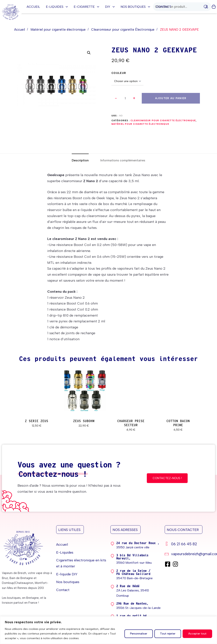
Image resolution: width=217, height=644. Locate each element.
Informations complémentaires (123, 160)
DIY (110, 7)
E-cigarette (86, 7)
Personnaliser (139, 634)
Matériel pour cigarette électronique (58, 29)
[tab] (80, 160)
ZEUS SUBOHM (84, 421)
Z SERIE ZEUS (37, 421)
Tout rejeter (168, 634)
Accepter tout (197, 634)
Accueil (33, 7)
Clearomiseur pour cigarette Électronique (123, 29)
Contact (164, 7)
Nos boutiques (135, 7)
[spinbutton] (125, 98)
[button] (134, 98)
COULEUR (119, 73)
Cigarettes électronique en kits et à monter (81, 563)
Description (80, 160)
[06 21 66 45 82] (190, 545)
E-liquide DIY (67, 574)
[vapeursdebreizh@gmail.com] (190, 554)
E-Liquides (57, 7)
